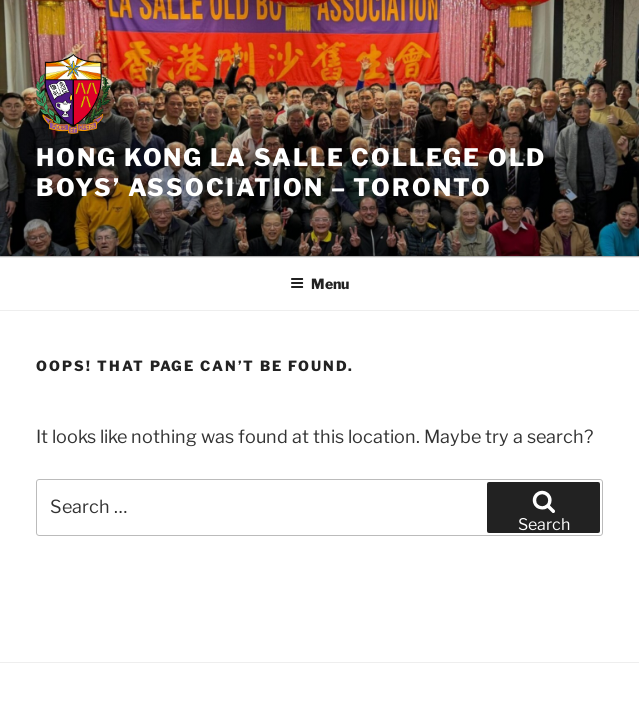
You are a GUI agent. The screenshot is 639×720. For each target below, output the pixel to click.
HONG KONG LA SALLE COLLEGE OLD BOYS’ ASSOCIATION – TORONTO (291, 172)
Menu (319, 283)
